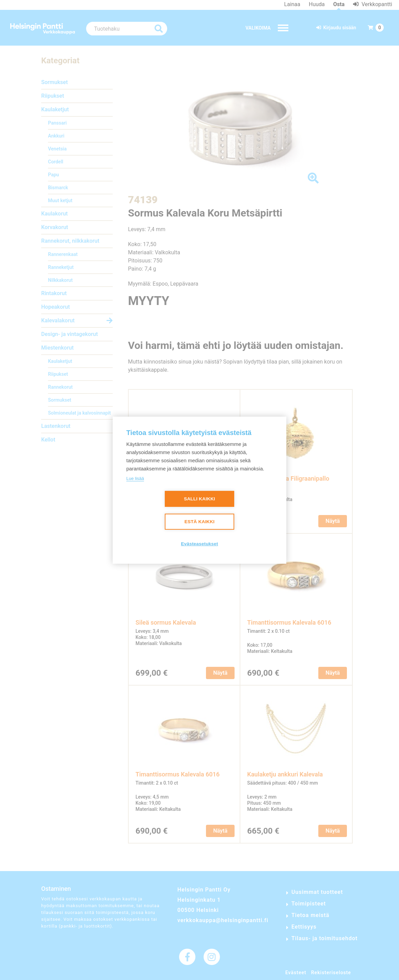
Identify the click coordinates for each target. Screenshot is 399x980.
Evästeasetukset (200, 544)
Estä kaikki (199, 522)
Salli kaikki (199, 499)
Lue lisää (135, 478)
